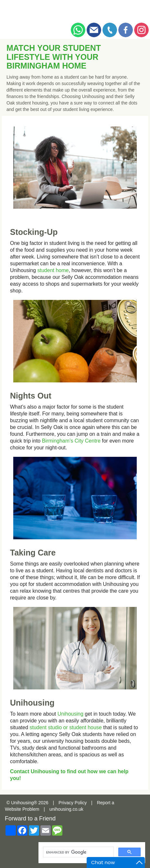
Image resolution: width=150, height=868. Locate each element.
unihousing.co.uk (66, 809)
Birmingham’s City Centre (71, 441)
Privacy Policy (73, 803)
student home (53, 270)
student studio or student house (65, 727)
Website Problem (22, 809)
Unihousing (70, 714)
